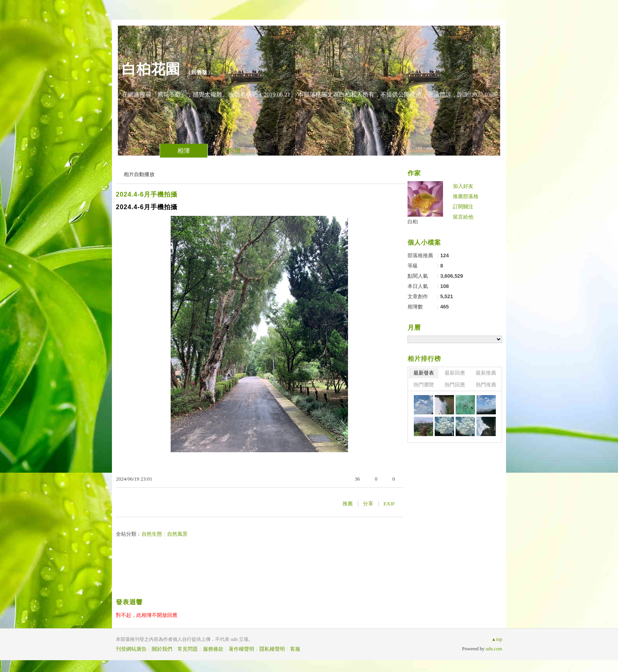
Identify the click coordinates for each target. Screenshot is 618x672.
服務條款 (213, 649)
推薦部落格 (466, 196)
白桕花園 (151, 69)
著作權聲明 (241, 649)
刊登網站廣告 (131, 649)
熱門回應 (455, 385)
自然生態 (152, 534)
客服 (295, 649)
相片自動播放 (139, 174)
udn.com (494, 649)
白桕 (413, 222)
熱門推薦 (486, 385)
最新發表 (424, 373)
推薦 (348, 504)
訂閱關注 (463, 207)
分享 (368, 504)
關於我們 (162, 649)
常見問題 (188, 649)
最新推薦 (486, 373)
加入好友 (463, 186)
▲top (497, 639)
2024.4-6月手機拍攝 (147, 194)
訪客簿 (231, 151)
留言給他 (463, 217)
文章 (136, 151)
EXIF (389, 504)
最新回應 (455, 373)
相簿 (184, 151)
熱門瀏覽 (424, 385)
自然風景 (177, 534)
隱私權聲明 (272, 649)
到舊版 (199, 72)
